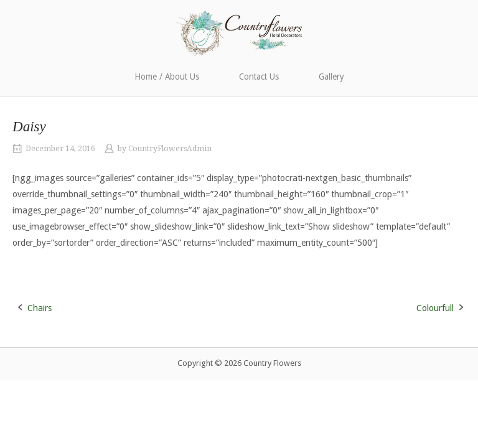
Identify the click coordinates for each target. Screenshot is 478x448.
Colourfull (435, 308)
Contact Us (259, 77)
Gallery (331, 77)
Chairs (40, 308)
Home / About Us (167, 77)
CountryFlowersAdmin (170, 149)
